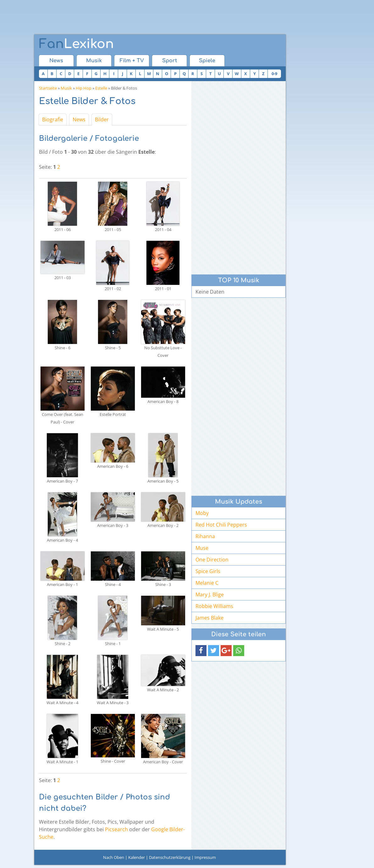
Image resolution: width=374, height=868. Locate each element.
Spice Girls (208, 571)
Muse (202, 548)
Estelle (101, 88)
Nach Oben (114, 857)
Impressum (205, 857)
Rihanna (205, 536)
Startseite (48, 88)
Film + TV (132, 61)
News (56, 61)
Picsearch (116, 829)
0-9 (274, 74)
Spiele (207, 61)
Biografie (53, 119)
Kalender (137, 857)
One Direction (212, 560)
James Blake (209, 618)
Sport (170, 61)
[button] (201, 651)
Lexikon (76, 44)
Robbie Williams (214, 606)
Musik (94, 61)
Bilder (102, 119)
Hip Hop (84, 88)
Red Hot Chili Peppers (221, 525)
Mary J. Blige (210, 594)
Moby (202, 513)
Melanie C (207, 583)
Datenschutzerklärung (170, 857)
